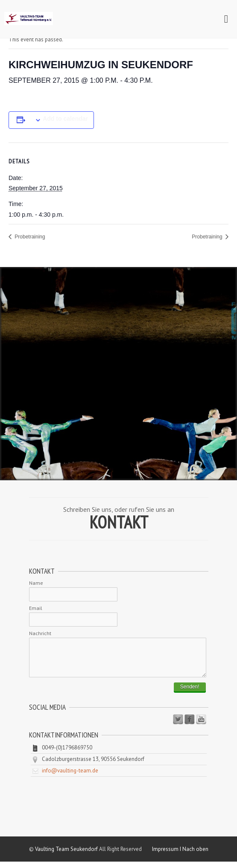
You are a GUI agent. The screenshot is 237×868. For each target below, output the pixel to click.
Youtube (201, 726)
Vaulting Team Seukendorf (66, 855)
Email (36, 608)
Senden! (190, 693)
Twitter (178, 726)
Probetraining (29, 237)
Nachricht (40, 633)
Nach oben (195, 855)
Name (36, 583)
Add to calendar (65, 119)
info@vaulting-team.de (70, 777)
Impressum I (167, 855)
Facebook (190, 726)
